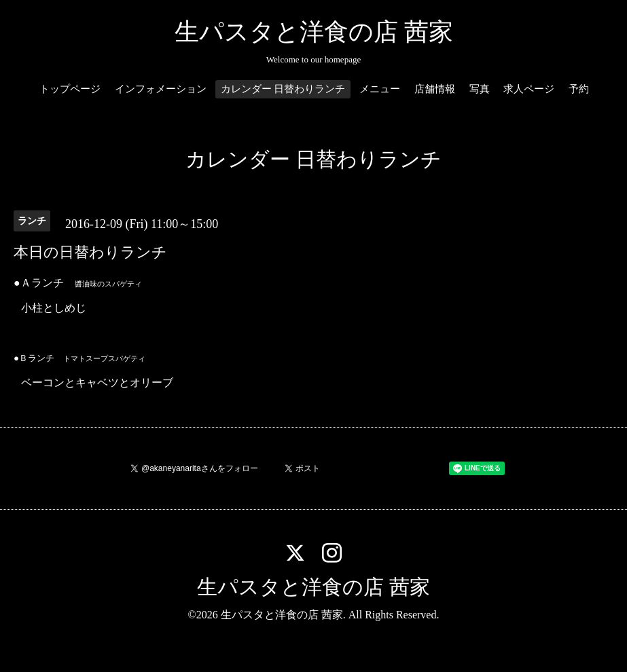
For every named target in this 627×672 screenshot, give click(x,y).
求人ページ (529, 89)
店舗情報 (435, 89)
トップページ (70, 89)
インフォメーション (161, 89)
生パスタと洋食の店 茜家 (314, 32)
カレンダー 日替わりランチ (283, 89)
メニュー (380, 89)
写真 (480, 89)
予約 (579, 89)
